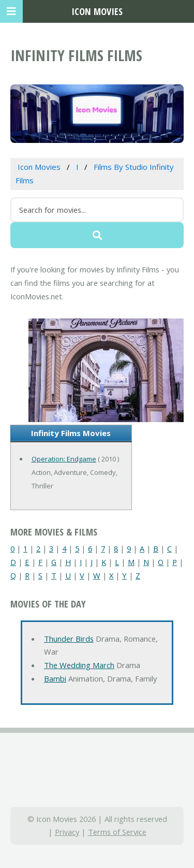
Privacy (67, 832)
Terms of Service (117, 832)
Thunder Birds (69, 639)
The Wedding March (79, 665)
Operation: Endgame (64, 459)
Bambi (55, 678)
